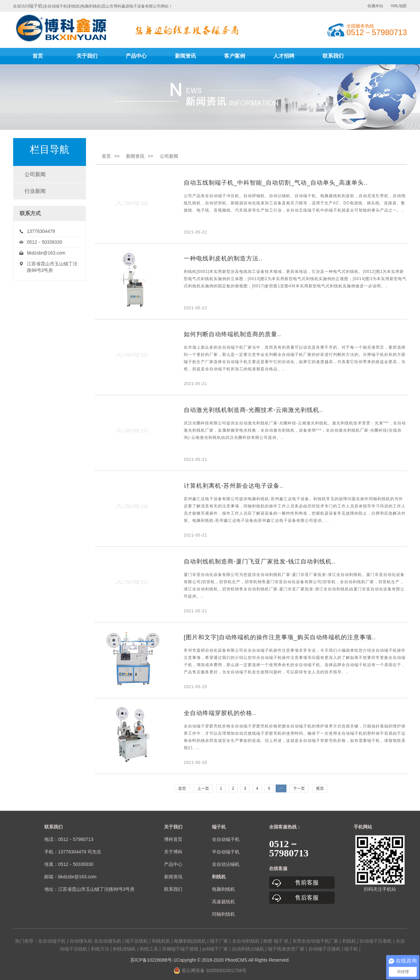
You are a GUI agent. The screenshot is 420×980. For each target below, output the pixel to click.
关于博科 (173, 852)
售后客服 (307, 898)
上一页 (203, 788)
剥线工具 (149, 949)
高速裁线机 (223, 902)
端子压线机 (136, 941)
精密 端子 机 (276, 941)
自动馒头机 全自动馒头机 (95, 941)
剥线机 (349, 941)
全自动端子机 (226, 839)
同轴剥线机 (223, 914)
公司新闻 (35, 174)
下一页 (299, 788)
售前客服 (307, 883)
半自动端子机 (226, 852)
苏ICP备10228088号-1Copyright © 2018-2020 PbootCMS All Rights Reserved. (210, 960)
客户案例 (235, 56)
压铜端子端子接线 (180, 949)
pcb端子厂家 (215, 949)
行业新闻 (35, 191)
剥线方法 (100, 949)
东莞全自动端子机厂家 (315, 941)
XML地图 (399, 6)
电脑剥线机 (223, 889)
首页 (38, 56)
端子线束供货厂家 (286, 949)
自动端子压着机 (376, 941)
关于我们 (87, 56)
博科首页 (173, 839)
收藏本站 (375, 6)
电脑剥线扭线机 (190, 941)
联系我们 (333, 56)
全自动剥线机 (246, 941)
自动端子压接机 (325, 949)
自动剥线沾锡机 (248, 949)
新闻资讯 (185, 56)
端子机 (36, 6)
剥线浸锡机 (124, 949)
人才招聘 (284, 56)
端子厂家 (219, 941)
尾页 (320, 788)
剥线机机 (161, 941)
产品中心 (136, 56)
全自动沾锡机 (226, 864)
